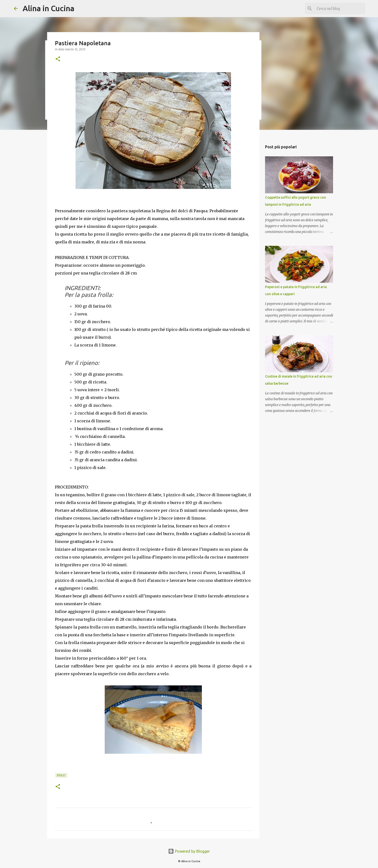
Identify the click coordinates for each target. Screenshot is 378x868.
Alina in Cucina (48, 8)
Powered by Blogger (189, 851)
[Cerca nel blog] (340, 9)
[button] (58, 59)
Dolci (61, 775)
